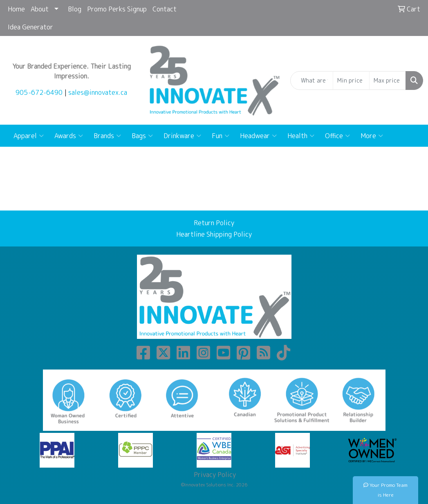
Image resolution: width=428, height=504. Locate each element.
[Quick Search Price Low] (351, 81)
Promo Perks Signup (117, 9)
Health (301, 136)
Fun (221, 136)
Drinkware (182, 136)
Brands (107, 136)
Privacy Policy (214, 475)
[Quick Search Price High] (388, 81)
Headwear (258, 136)
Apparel (29, 136)
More (372, 136)
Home (16, 9)
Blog (75, 9)
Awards (69, 136)
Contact (165, 9)
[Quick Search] (312, 81)
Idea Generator (30, 27)
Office (337, 136)
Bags (142, 136)
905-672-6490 (39, 92)
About (40, 9)
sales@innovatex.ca (98, 92)
